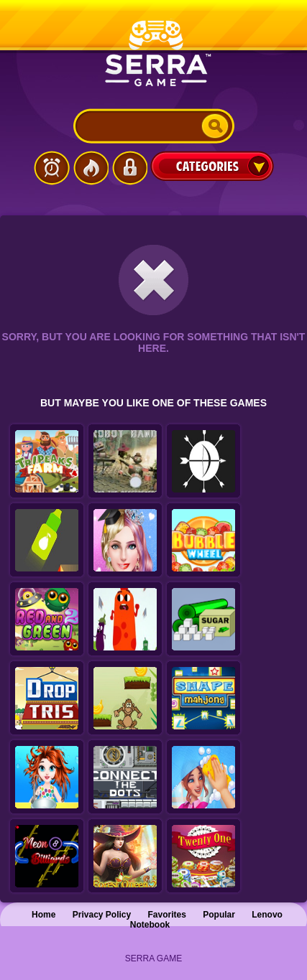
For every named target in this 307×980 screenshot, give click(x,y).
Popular (219, 915)
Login (129, 168)
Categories (212, 166)
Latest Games (52, 168)
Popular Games (91, 168)
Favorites (167, 915)
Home (43, 915)
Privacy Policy (102, 915)
